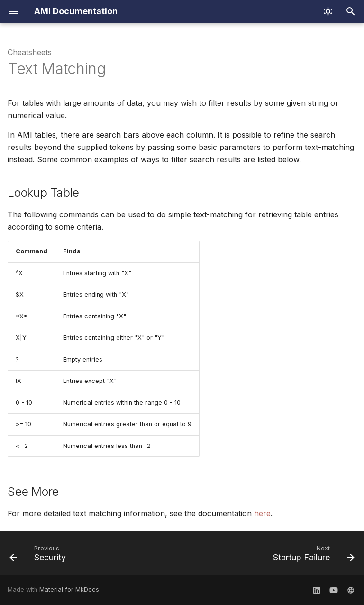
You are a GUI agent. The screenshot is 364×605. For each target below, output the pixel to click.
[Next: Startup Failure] (312, 556)
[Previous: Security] (40, 556)
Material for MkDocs (69, 590)
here (262, 513)
